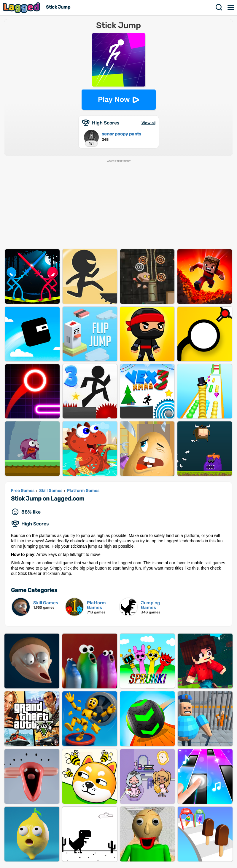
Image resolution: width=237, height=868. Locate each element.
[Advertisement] (118, 205)
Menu (231, 7)
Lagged (22, 8)
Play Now (114, 99)
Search (219, 7)
